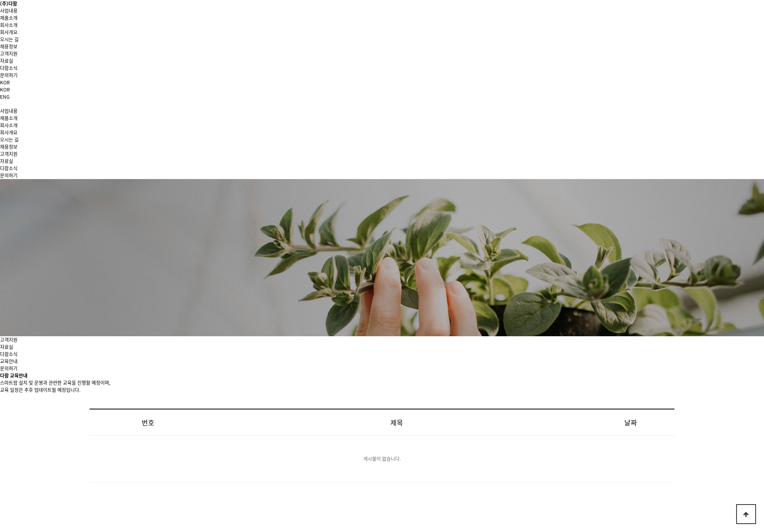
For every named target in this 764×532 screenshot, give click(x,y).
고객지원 (9, 54)
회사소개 (9, 25)
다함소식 (9, 354)
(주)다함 (9, 4)
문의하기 (9, 368)
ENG (5, 97)
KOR (5, 90)
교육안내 (9, 361)
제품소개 (9, 18)
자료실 (7, 347)
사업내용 (9, 11)
